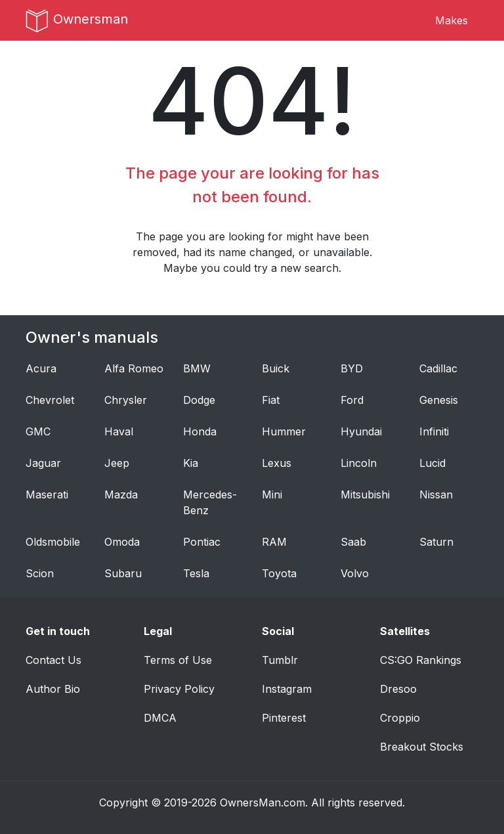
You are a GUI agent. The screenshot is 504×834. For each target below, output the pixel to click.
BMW (197, 368)
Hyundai (361, 431)
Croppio (400, 718)
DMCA (160, 718)
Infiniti (434, 431)
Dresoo (398, 689)
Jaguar (43, 463)
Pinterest (284, 718)
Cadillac (438, 368)
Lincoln (359, 463)
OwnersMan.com (262, 802)
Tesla (196, 573)
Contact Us (53, 660)
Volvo (355, 573)
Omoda (122, 542)
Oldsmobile (53, 542)
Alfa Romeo (134, 368)
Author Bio (53, 689)
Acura (41, 368)
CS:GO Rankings (421, 660)
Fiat (271, 400)
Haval (119, 431)
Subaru (123, 573)
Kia (191, 463)
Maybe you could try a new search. (252, 268)
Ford (352, 400)
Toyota (279, 573)
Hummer (284, 431)
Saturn (436, 542)
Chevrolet (50, 400)
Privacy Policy (179, 689)
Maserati (47, 494)
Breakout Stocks (422, 747)
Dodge (199, 400)
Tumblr (280, 660)
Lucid (432, 463)
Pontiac (202, 542)
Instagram (287, 689)
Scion (40, 573)
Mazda (121, 494)
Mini (272, 494)
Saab (353, 542)
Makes (451, 20)
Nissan (436, 494)
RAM (274, 542)
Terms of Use (178, 660)
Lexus (277, 463)
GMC (38, 431)
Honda (200, 431)
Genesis (439, 400)
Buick (276, 368)
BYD (352, 368)
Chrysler (126, 400)
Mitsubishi (365, 494)
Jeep (117, 463)
